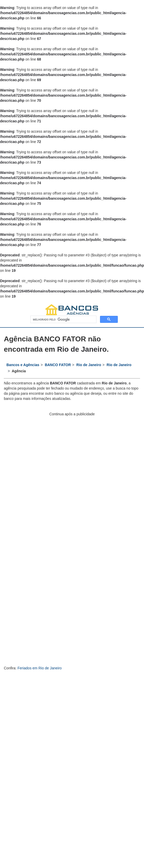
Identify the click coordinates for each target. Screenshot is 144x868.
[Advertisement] (58, 475)
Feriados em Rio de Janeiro (40, 668)
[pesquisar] (63, 319)
